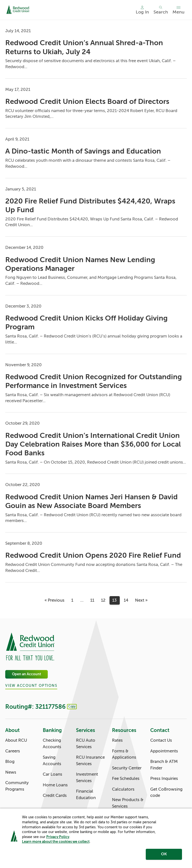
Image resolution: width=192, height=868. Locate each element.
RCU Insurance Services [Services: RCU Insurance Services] (90, 761)
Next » (141, 600)
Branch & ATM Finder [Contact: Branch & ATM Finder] (164, 765)
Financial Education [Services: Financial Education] (86, 794)
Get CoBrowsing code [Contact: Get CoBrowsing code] (166, 792)
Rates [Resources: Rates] (117, 740)
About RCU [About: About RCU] (16, 740)
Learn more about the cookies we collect (56, 844)
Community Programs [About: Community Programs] (17, 786)
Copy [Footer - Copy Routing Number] (72, 706)
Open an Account (26, 674)
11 (92, 600)
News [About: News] (11, 772)
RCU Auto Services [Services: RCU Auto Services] (86, 744)
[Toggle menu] (178, 10)
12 (103, 600)
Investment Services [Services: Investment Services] (87, 778)
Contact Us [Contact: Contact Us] (161, 740)
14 (126, 600)
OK (164, 856)
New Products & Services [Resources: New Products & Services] (128, 803)
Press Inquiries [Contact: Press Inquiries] (164, 779)
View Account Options (31, 686)
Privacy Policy (58, 839)
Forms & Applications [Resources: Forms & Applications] (124, 754)
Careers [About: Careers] (13, 751)
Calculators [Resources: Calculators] (123, 789)
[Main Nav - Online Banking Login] (142, 10)
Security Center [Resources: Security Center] (127, 768)
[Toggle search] (161, 10)
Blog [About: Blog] (10, 762)
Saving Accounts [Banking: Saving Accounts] (52, 761)
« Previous (54, 600)
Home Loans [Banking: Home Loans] (55, 785)
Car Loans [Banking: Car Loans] (52, 774)
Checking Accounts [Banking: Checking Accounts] (52, 744)
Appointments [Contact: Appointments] (164, 751)
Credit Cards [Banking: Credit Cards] (55, 795)
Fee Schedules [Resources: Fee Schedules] (126, 779)
